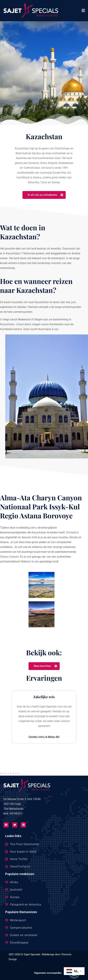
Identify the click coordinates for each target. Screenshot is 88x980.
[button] (83, 11)
